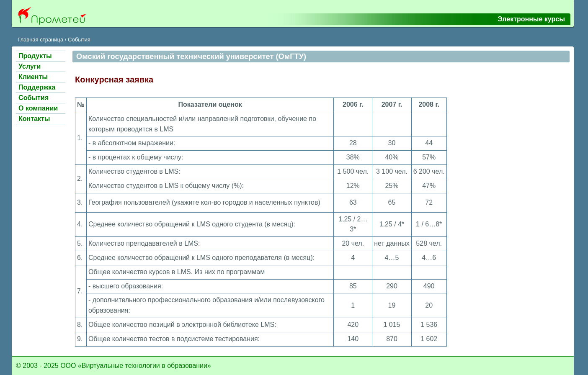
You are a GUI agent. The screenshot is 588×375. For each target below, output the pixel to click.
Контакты (34, 119)
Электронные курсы (531, 19)
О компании (38, 108)
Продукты (35, 56)
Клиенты (33, 77)
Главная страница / (42, 40)
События (79, 40)
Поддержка (37, 87)
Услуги (30, 66)
